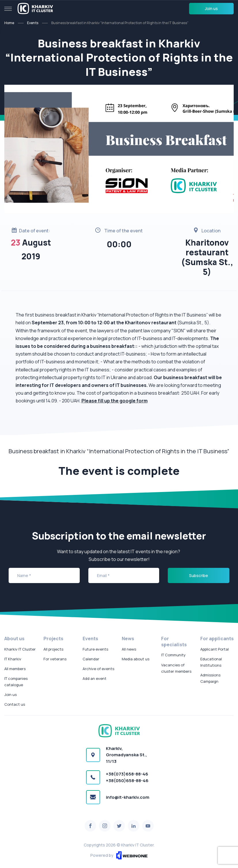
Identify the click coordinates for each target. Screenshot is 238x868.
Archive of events (98, 669)
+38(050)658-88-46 (127, 781)
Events (33, 23)
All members (15, 669)
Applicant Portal (215, 649)
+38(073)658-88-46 (127, 774)
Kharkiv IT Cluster (20, 649)
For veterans (55, 659)
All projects (53, 649)
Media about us (136, 659)
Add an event (95, 678)
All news (129, 649)
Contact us (15, 704)
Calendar (91, 659)
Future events (95, 649)
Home (9, 23)
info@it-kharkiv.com (128, 797)
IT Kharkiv (13, 659)
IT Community (173, 655)
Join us (211, 8)
